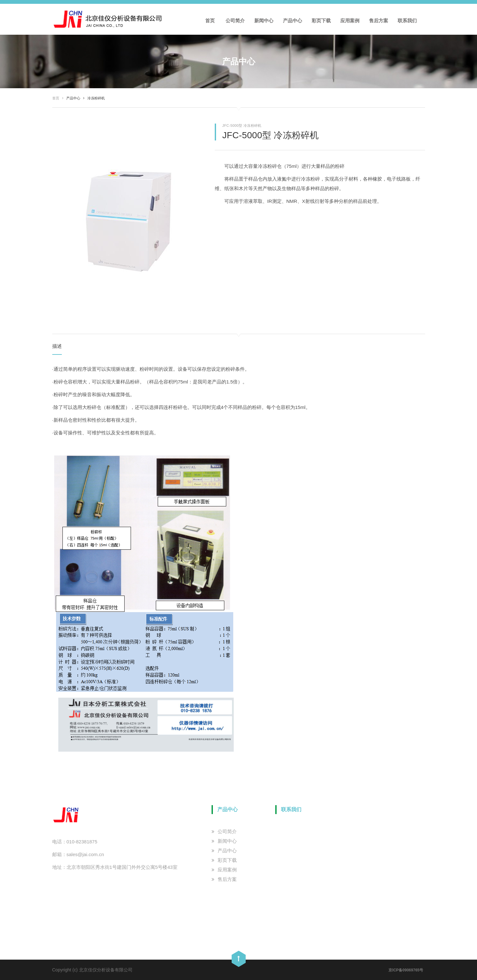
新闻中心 (264, 21)
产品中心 (293, 21)
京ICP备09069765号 (406, 970)
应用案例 (350, 21)
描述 (57, 346)
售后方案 (379, 21)
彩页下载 (321, 21)
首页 (210, 21)
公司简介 (235, 21)
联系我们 (407, 21)
